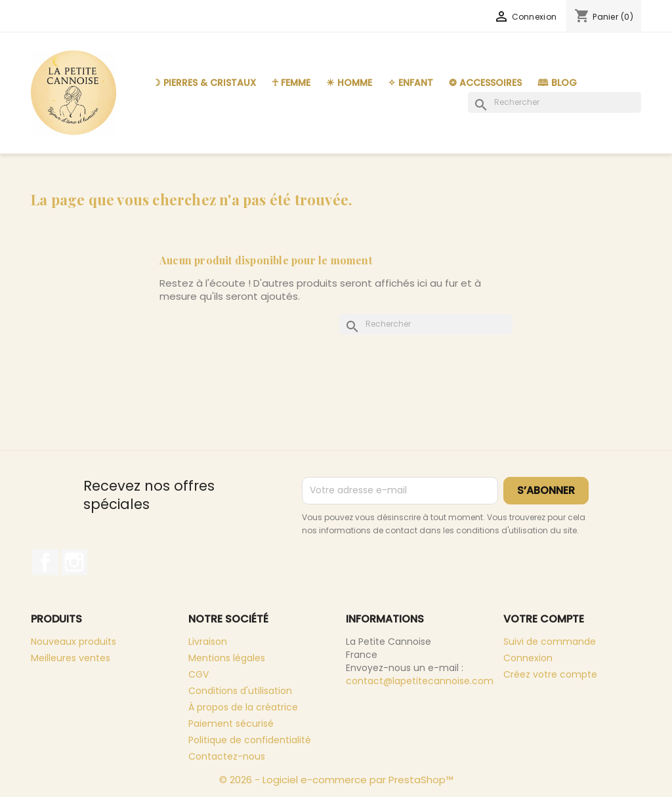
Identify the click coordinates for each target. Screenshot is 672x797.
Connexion (528, 658)
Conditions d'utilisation (240, 691)
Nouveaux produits (73, 642)
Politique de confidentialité (250, 740)
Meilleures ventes (71, 658)
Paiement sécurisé (231, 724)
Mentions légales (227, 658)
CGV (199, 674)
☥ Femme (291, 83)
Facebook (45, 562)
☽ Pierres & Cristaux (204, 83)
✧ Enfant (410, 83)
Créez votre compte (550, 674)
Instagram (74, 562)
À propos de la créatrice (243, 707)
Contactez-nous (227, 756)
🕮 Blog (557, 83)
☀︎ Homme (349, 83)
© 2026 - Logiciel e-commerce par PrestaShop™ (336, 780)
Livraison (208, 642)
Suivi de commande (550, 642)
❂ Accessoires (485, 83)
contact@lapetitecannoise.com (420, 681)
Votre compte (544, 619)
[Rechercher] (555, 102)
